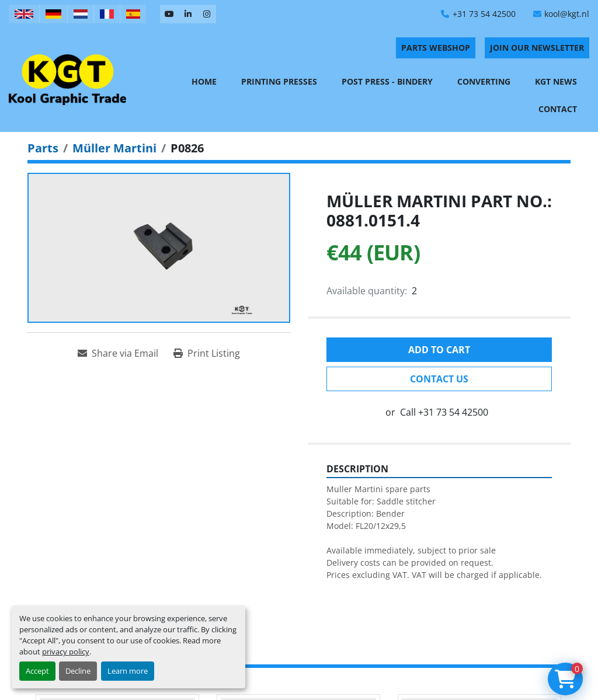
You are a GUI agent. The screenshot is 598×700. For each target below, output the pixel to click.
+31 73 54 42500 (484, 14)
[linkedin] (188, 14)
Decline (78, 671)
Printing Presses (279, 81)
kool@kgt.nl (567, 14)
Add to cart (439, 350)
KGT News (556, 81)
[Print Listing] (207, 353)
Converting (484, 81)
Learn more (128, 671)
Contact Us (439, 379)
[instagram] (207, 14)
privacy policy (66, 652)
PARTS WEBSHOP (436, 48)
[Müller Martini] (114, 148)
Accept (37, 671)
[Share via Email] (118, 353)
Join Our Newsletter (537, 48)
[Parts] (43, 148)
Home (204, 81)
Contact (558, 109)
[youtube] (169, 14)
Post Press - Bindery (387, 81)
